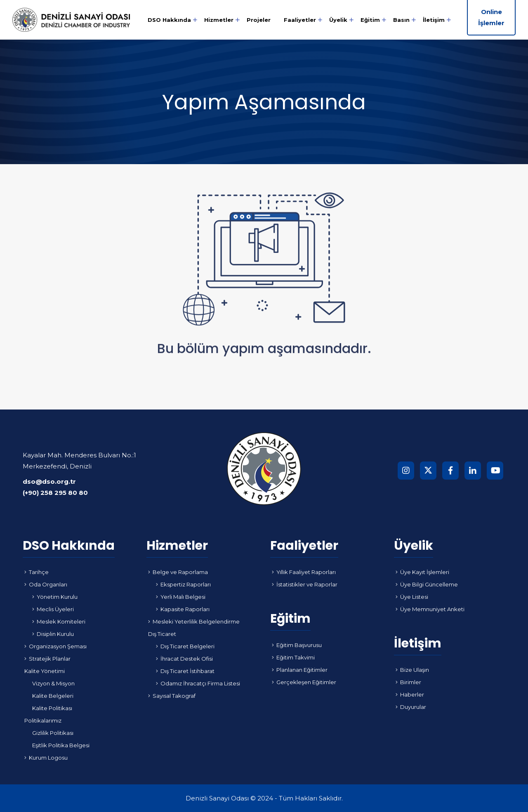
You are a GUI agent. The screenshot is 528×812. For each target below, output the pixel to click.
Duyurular (411, 707)
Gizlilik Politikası (53, 733)
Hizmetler (219, 20)
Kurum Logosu (46, 758)
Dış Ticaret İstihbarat (185, 671)
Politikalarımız (43, 720)
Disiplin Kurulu (53, 634)
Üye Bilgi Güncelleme (427, 584)
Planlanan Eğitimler (300, 670)
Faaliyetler (300, 20)
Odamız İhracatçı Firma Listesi (198, 683)
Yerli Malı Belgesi (181, 597)
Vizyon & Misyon (53, 683)
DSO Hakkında (169, 20)
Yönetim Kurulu (55, 597)
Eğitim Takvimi (293, 657)
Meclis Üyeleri (53, 609)
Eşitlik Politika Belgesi (61, 745)
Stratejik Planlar (47, 659)
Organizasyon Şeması (55, 646)
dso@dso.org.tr (49, 481)
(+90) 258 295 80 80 (55, 493)
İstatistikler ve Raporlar (305, 584)
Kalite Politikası (52, 708)
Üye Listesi (412, 597)
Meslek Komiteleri (59, 621)
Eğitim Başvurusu (297, 645)
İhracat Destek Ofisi (184, 659)
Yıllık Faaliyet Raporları (304, 572)
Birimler (408, 682)
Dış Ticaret (162, 634)
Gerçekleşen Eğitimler (304, 682)
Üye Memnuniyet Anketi (430, 609)
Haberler (410, 694)
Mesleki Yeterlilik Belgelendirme (194, 621)
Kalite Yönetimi (45, 671)
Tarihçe (37, 572)
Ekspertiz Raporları (183, 584)
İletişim (434, 20)
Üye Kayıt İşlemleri (422, 572)
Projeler (259, 20)
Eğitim (370, 20)
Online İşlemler (491, 17)
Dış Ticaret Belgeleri (185, 646)
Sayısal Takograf (172, 696)
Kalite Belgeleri (53, 696)
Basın (401, 20)
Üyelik (338, 20)
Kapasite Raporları (183, 609)
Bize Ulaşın (412, 670)
